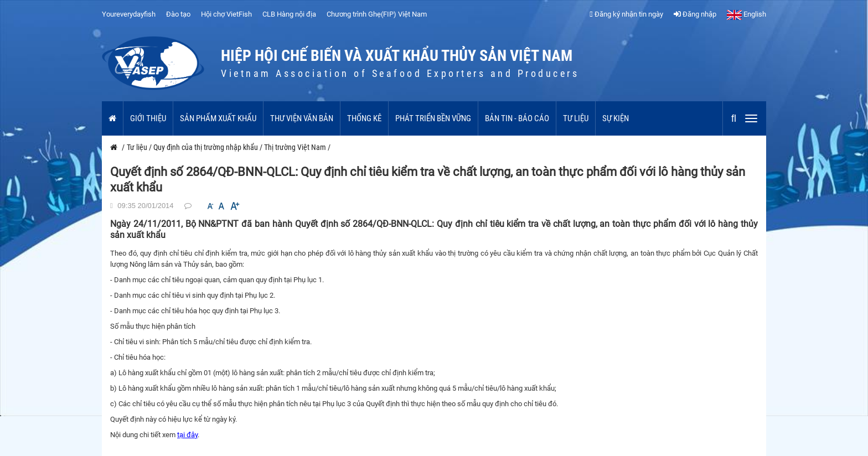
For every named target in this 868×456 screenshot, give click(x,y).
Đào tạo (178, 14)
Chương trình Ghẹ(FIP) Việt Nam (377, 14)
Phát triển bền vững (433, 118)
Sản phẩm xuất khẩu (218, 118)
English (746, 14)
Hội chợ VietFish (226, 14)
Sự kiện (616, 118)
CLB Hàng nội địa (289, 14)
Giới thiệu (148, 118)
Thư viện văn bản (302, 118)
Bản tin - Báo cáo (517, 118)
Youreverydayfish (129, 14)
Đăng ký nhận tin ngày (626, 14)
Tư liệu (576, 118)
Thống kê (364, 118)
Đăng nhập (695, 14)
